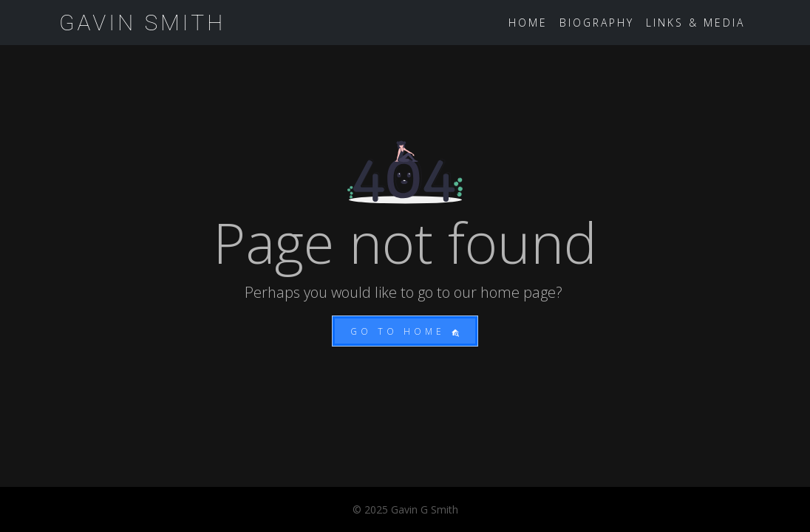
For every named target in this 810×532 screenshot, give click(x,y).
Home (528, 23)
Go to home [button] (405, 331)
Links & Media (695, 23)
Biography (597, 23)
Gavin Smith (142, 23)
